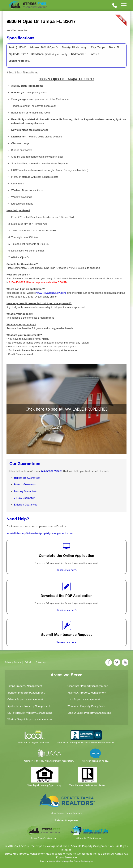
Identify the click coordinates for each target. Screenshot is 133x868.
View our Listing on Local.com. (34, 743)
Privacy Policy (13, 662)
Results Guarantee (25, 484)
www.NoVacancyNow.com (51, 293)
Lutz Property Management (84, 699)
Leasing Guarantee (25, 491)
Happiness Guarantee (27, 478)
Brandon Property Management (26, 693)
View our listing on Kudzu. (95, 761)
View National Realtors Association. (88, 785)
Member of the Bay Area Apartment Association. (49, 761)
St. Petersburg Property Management (30, 713)
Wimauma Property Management (87, 706)
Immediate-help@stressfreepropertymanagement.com (40, 533)
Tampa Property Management (25, 686)
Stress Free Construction (44, 838)
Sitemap (41, 662)
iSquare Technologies (83, 861)
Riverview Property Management (87, 693)
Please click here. (66, 570)
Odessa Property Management (25, 699)
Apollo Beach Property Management (29, 706)
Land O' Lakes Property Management (89, 713)
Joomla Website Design (59, 861)
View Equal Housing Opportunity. (45, 785)
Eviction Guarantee (26, 505)
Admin (28, 662)
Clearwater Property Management (88, 686)
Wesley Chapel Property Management (30, 719)
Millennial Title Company (90, 838)
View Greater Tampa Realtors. (67, 813)
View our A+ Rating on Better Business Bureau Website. (86, 743)
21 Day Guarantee (25, 498)
